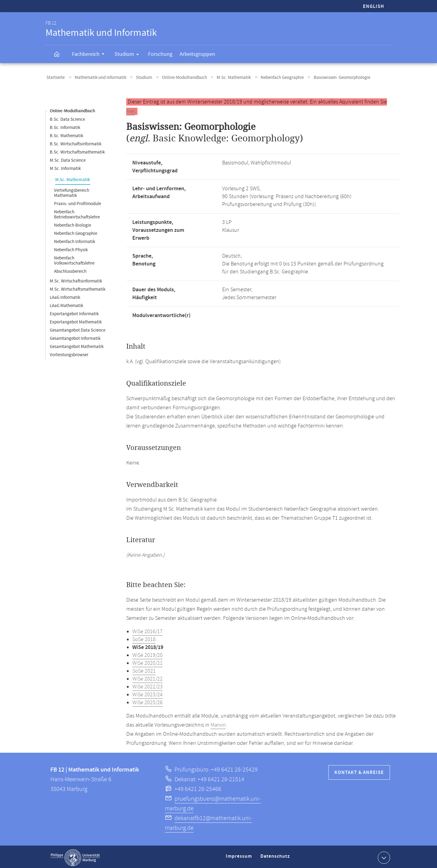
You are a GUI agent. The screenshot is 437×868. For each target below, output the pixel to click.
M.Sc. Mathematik (222, 77)
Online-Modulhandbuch (176, 77)
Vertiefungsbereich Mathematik (72, 191)
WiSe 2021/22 (147, 677)
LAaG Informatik (65, 296)
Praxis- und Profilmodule (78, 202)
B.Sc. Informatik (65, 126)
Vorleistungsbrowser (69, 353)
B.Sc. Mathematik (66, 134)
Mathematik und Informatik (97, 77)
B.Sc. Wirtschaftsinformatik (76, 142)
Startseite (55, 77)
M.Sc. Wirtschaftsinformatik (76, 279)
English (374, 7)
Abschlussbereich (70, 270)
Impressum (240, 857)
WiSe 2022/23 (147, 685)
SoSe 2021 (144, 669)
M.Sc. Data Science (68, 159)
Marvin (218, 723)
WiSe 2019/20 (147, 654)
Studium (129, 55)
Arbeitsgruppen (197, 54)
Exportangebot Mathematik (76, 320)
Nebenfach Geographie (268, 77)
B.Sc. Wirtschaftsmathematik (77, 150)
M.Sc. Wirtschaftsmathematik (78, 287)
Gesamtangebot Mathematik (77, 345)
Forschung (160, 54)
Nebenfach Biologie (73, 223)
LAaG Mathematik (66, 304)
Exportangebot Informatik (74, 312)
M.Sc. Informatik (65, 167)
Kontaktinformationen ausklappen (383, 856)
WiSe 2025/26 (147, 701)
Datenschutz (276, 857)
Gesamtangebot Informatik (75, 337)
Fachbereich (90, 55)
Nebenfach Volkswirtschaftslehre (74, 259)
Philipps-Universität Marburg (75, 856)
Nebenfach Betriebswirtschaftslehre (77, 213)
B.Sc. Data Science (67, 118)
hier (130, 110)
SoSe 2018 (144, 638)
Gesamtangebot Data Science (78, 328)
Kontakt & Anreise (359, 771)
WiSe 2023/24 (147, 693)
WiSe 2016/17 (147, 630)
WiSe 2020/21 (147, 661)
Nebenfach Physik (71, 248)
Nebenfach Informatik (75, 240)
